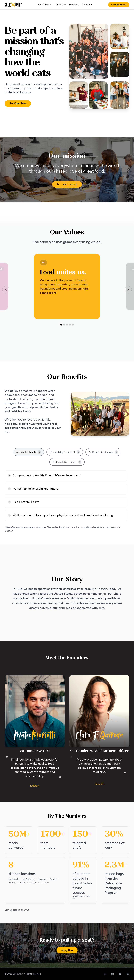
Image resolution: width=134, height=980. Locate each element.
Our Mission (45, 5)
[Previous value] (6, 290)
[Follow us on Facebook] (120, 974)
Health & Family (28, 452)
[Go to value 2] (64, 325)
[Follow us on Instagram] (113, 974)
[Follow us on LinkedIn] (105, 974)
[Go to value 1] (61, 325)
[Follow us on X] (128, 974)
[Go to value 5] (73, 325)
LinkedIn (35, 786)
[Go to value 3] (67, 325)
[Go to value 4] (70, 325)
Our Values (60, 5)
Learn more (67, 184)
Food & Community (67, 462)
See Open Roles (119, 5)
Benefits (74, 5)
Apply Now (67, 950)
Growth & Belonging (103, 452)
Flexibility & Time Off (65, 452)
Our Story (87, 5)
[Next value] (128, 290)
